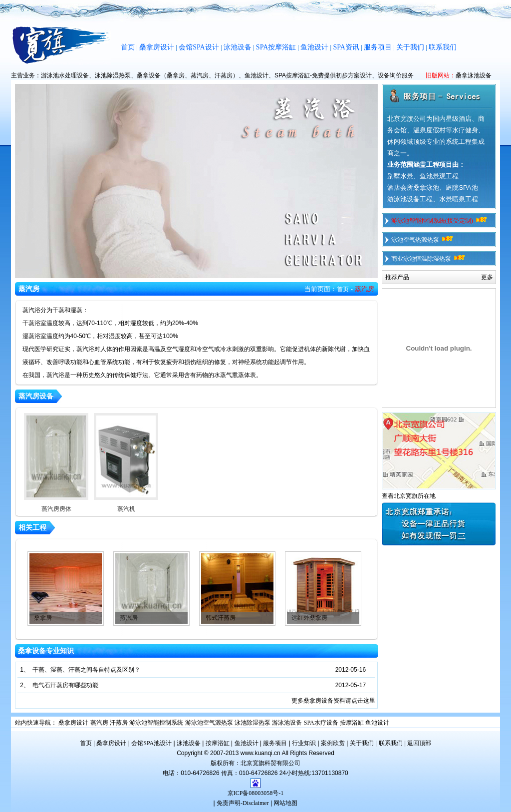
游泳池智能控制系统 (156, 723)
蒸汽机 (126, 463)
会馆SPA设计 (199, 47)
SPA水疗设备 (321, 723)
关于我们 (410, 47)
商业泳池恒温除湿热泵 (429, 259)
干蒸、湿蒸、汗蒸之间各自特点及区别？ (86, 670)
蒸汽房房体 (56, 463)
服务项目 (378, 47)
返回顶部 (419, 743)
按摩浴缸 (352, 723)
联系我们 (443, 47)
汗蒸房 (119, 723)
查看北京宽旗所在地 (409, 496)
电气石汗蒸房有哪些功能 (65, 685)
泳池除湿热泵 (253, 723)
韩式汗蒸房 (221, 618)
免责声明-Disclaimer (243, 803)
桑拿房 (43, 618)
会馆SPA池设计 (151, 743)
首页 (128, 47)
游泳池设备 (287, 723)
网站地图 (285, 803)
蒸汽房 (129, 618)
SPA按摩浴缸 (276, 47)
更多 (487, 277)
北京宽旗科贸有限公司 (270, 763)
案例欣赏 (333, 743)
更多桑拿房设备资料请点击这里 (333, 701)
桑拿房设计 (157, 47)
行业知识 (304, 743)
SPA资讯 (346, 47)
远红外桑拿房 (309, 618)
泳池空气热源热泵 (423, 240)
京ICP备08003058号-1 (256, 793)
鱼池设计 (314, 47)
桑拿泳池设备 (474, 75)
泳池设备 (238, 47)
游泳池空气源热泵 (209, 723)
